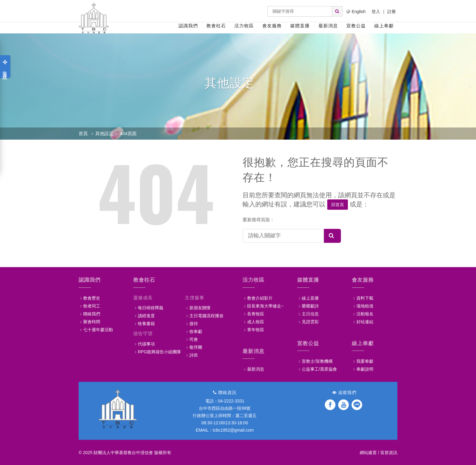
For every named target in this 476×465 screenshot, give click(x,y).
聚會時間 (92, 321)
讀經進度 (146, 315)
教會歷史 (92, 298)
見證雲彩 (310, 321)
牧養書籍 (146, 323)
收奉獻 (196, 331)
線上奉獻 (384, 26)
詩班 (194, 355)
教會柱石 (216, 26)
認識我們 (188, 26)
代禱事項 (146, 344)
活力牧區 (244, 26)
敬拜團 (196, 347)
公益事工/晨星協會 (319, 369)
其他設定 (104, 133)
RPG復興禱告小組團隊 (159, 351)
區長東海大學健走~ (265, 306)
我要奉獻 (365, 361)
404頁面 (128, 133)
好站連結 (365, 321)
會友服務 (272, 26)
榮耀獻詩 (310, 306)
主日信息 (310, 314)
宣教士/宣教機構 (317, 361)
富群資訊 (389, 452)
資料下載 (365, 298)
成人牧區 (256, 321)
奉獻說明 (365, 369)
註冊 (392, 12)
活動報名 (365, 314)
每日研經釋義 (151, 307)
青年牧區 (256, 329)
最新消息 (328, 26)
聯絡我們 (92, 314)
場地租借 (365, 306)
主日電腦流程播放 (206, 315)
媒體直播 (300, 26)
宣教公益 (356, 26)
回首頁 (338, 205)
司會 (194, 339)
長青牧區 (256, 314)
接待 (194, 323)
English (356, 12)
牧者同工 (92, 306)
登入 (376, 12)
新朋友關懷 (200, 307)
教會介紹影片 (260, 298)
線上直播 (310, 298)
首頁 (83, 133)
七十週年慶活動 (98, 329)
